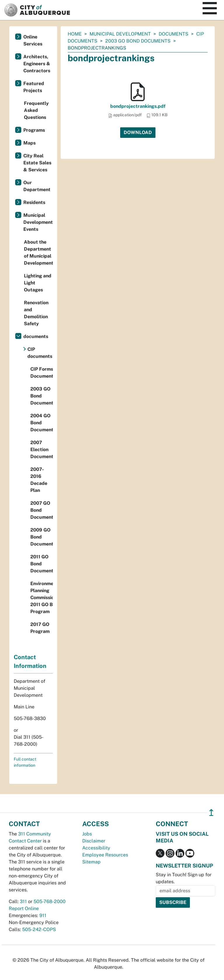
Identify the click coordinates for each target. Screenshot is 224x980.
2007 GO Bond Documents (42, 510)
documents (174, 34)
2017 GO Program (40, 628)
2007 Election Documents (42, 449)
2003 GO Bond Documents (138, 41)
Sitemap (91, 862)
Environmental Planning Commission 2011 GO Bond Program (42, 598)
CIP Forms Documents (42, 373)
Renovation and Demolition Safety (36, 313)
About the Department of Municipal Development (38, 253)
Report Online (24, 908)
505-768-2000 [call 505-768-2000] (50, 901)
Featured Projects (34, 87)
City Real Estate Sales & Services (37, 163)
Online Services (33, 40)
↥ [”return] (211, 813)
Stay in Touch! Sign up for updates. (184, 878)
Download (138, 132)
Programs (34, 130)
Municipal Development (120, 34)
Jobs (87, 834)
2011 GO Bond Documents (42, 564)
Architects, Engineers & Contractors (37, 64)
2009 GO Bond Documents (42, 537)
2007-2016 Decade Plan (39, 480)
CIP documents (40, 353)
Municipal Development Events (38, 222)
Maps (29, 143)
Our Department (37, 186)
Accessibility (96, 848)
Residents (34, 202)
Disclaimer (94, 841)
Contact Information (30, 661)
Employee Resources (105, 855)
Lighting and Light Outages (38, 283)
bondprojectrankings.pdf (138, 106)
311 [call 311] (23, 901)
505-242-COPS (39, 929)
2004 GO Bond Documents (42, 423)
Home (75, 34)
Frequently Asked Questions (36, 110)
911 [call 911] (43, 915)
